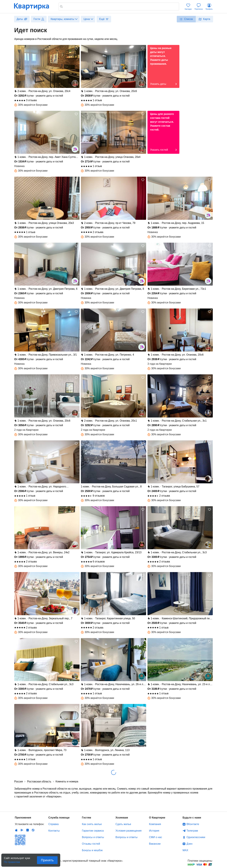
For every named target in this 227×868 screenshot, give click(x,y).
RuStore (33, 830)
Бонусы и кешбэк (92, 850)
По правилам (12, 861)
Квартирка (34, 7)
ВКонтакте (193, 824)
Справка (54, 824)
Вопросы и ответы (93, 837)
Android (22, 830)
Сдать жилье (123, 824)
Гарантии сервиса (93, 831)
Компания (155, 824)
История (154, 831)
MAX (186, 850)
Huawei (27, 830)
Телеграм (192, 831)
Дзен (190, 844)
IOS (16, 830)
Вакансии (155, 844)
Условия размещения (129, 831)
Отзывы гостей (91, 844)
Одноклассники (196, 837)
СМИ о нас (156, 837)
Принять (47, 860)
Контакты (54, 831)
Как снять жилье (92, 824)
